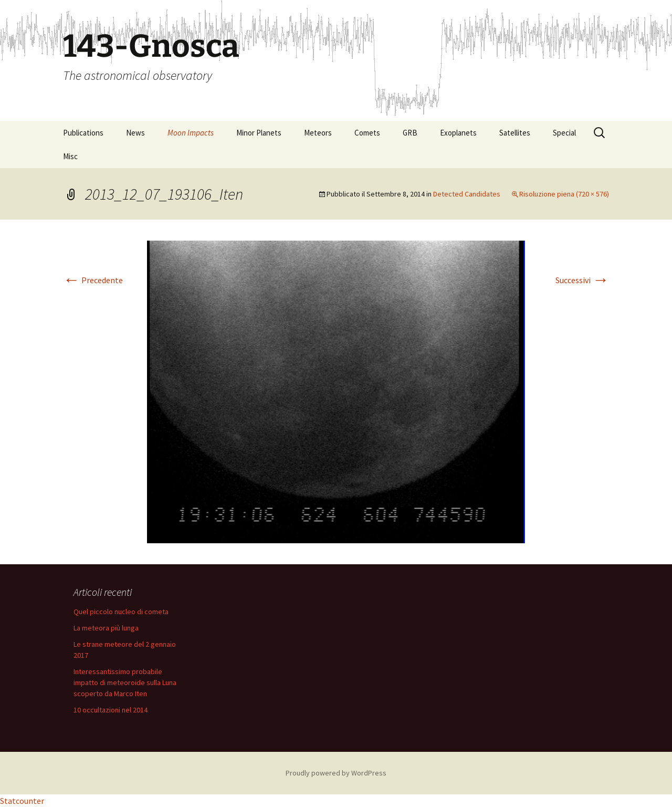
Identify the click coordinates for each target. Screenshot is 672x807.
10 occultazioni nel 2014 (111, 710)
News (135, 133)
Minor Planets (259, 133)
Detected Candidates (467, 194)
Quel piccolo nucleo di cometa (121, 612)
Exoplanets (458, 133)
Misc (70, 156)
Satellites (515, 133)
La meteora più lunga (106, 628)
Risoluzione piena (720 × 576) (564, 194)
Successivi (582, 280)
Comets (367, 133)
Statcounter (22, 801)
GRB (410, 133)
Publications (83, 133)
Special (564, 133)
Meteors (318, 133)
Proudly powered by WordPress (336, 773)
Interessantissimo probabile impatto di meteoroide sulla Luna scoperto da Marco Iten (125, 682)
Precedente (93, 280)
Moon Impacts (191, 133)
